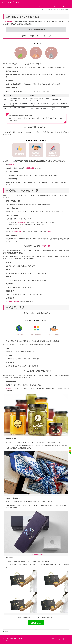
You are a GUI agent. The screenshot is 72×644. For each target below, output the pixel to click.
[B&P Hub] (42, 6)
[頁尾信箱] (53, 639)
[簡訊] (70, 451)
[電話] (70, 448)
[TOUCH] (19, 6)
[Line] (70, 453)
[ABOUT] (12, 6)
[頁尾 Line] (63, 639)
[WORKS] (27, 6)
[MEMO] (34, 6)
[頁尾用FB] (50, 639)
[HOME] (5, 6)
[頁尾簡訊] (60, 639)
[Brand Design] (52, 6)
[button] (63, 6)
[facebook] (60, 6)
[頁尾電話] (56, 639)
